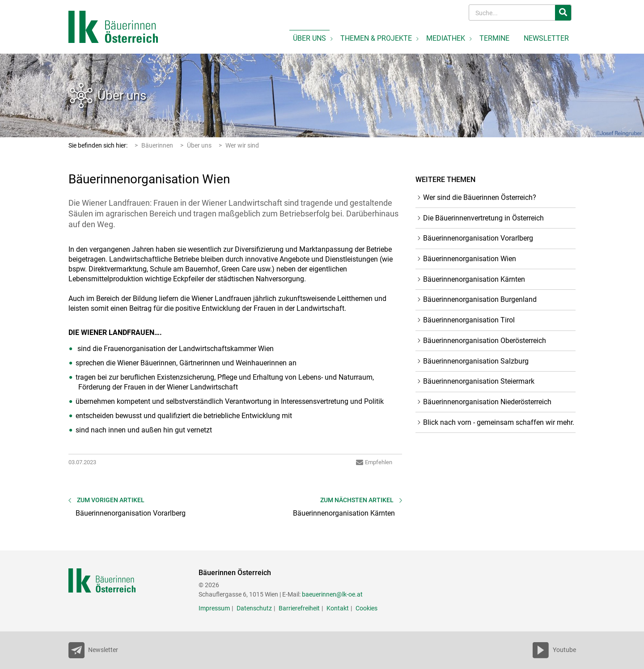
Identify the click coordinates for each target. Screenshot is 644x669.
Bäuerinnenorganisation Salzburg (476, 361)
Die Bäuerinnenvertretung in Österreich (483, 218)
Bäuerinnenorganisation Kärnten (474, 279)
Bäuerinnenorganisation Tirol (469, 320)
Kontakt (338, 608)
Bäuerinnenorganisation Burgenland (480, 299)
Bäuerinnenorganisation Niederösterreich (487, 402)
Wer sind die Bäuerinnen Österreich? (480, 197)
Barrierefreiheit (299, 608)
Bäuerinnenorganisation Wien (470, 259)
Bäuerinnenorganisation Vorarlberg (478, 238)
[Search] (513, 13)
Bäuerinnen (157, 145)
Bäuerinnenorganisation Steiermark (479, 381)
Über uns (122, 95)
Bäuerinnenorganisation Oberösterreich (485, 341)
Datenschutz (254, 608)
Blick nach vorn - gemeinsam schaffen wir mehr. (499, 422)
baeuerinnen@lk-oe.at (332, 594)
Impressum (214, 608)
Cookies (366, 608)
